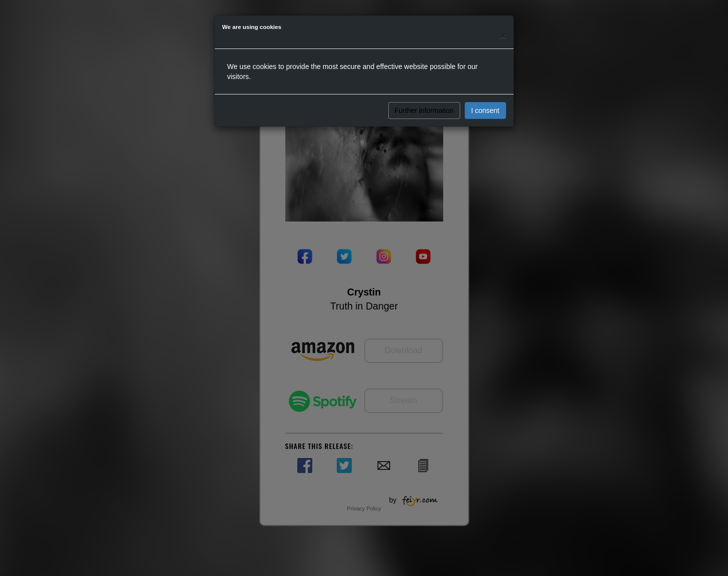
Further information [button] (424, 110)
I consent (485, 110)
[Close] (503, 36)
